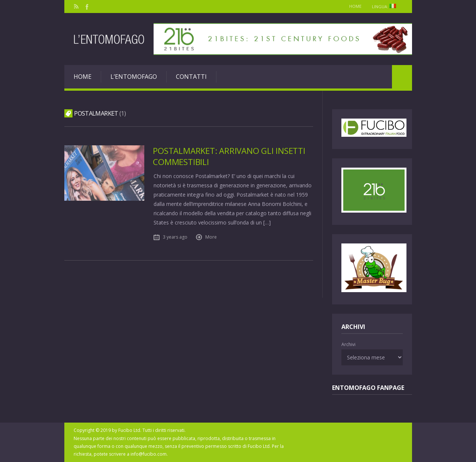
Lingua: (386, 7)
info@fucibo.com (149, 454)
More (212, 236)
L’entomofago (134, 77)
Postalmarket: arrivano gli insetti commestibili (229, 156)
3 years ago (176, 236)
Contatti (191, 77)
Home (355, 6)
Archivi (348, 344)
